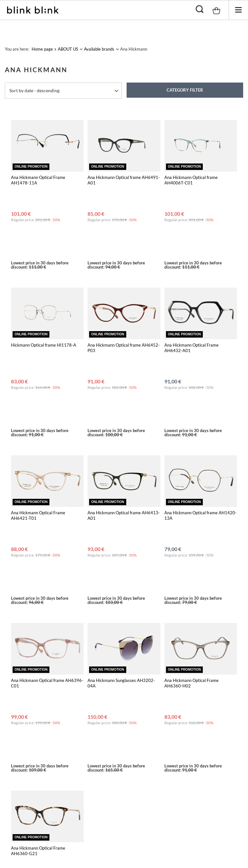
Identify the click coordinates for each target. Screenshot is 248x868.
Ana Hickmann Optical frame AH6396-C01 (47, 512)
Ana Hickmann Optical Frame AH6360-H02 (191, 512)
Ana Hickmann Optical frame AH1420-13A (201, 402)
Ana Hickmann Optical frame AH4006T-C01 (191, 180)
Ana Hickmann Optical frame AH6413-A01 (124, 402)
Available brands (99, 49)
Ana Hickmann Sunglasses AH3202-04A (121, 512)
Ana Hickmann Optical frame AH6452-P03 (124, 291)
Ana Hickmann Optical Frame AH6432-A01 (191, 291)
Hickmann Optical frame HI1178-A (44, 288)
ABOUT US (68, 49)
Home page (42, 49)
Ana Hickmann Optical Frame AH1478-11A (38, 180)
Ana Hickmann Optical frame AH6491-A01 (124, 180)
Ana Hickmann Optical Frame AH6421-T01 (38, 402)
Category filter (185, 90)
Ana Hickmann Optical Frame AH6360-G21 (38, 623)
